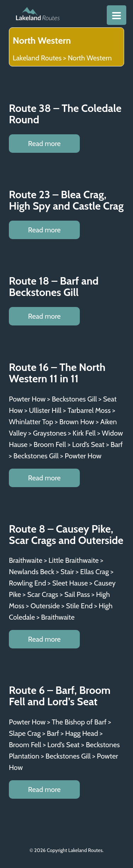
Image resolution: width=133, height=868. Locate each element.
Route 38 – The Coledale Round (65, 114)
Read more (44, 144)
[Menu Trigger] (117, 15)
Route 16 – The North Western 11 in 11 (57, 373)
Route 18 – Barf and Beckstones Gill (54, 287)
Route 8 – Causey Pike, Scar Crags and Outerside (66, 535)
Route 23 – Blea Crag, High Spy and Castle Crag (66, 200)
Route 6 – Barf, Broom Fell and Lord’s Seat (60, 696)
